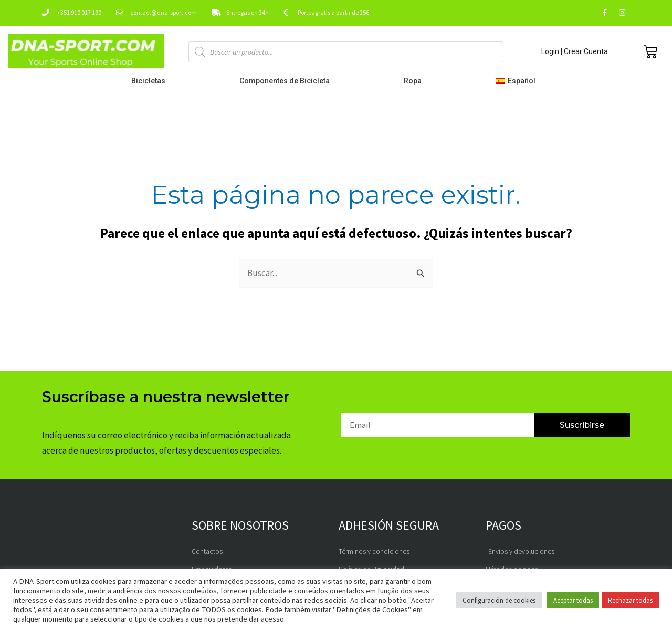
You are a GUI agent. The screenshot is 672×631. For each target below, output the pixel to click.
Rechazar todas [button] (630, 600)
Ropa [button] (415, 81)
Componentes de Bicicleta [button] (287, 81)
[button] (518, 81)
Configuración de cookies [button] (499, 600)
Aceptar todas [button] (573, 600)
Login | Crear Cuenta (575, 51)
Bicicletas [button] (151, 81)
